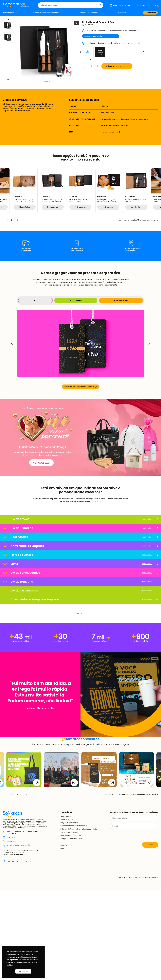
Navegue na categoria (148, 220)
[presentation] (127, 925)
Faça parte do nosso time (71, 925)
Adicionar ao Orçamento (117, 66)
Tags (35, 300)
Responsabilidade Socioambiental (74, 915)
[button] (46, 82)
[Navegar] (38, 730)
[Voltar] (5, 884)
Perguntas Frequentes (69, 912)
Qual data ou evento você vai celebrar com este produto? (111, 31)
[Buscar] (101, 5)
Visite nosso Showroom (69, 922)
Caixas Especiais (121, 300)
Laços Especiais (76, 300)
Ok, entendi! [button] (23, 971)
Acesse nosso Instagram (147, 884)
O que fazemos (67, 909)
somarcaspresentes (81, 829)
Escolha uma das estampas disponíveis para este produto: (111, 43)
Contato (64, 935)
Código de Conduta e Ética (71, 928)
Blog (62, 938)
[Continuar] (11, 884)
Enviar (150, 934)
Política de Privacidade (150, 967)
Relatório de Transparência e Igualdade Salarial (79, 918)
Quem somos (66, 906)
